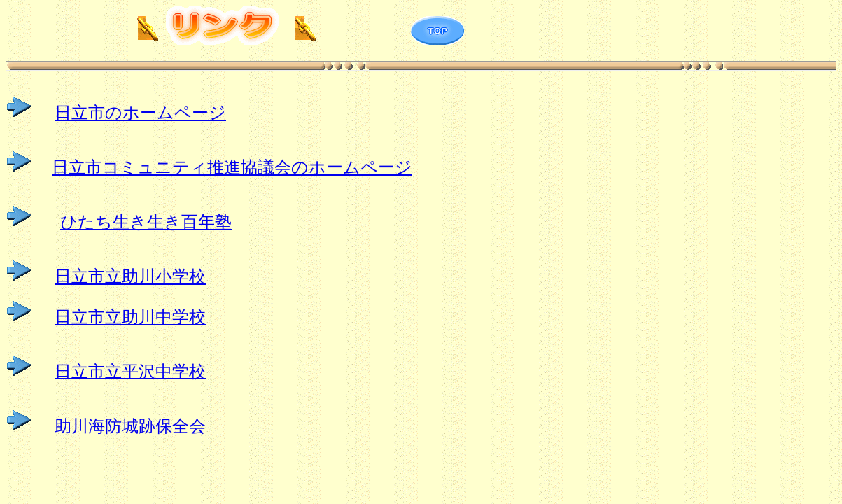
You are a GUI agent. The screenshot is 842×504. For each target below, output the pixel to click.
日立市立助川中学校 (130, 317)
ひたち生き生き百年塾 (146, 222)
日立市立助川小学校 (130, 276)
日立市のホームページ (140, 113)
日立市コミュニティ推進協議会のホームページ (232, 167)
